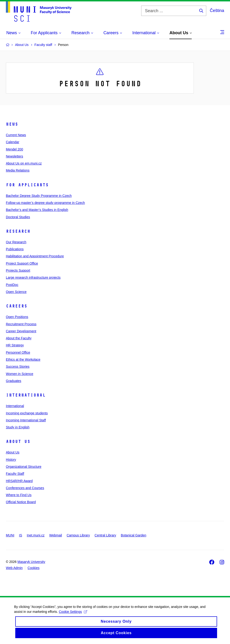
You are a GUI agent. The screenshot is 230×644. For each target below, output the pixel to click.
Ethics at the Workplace (23, 359)
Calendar (13, 142)
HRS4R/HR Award (19, 481)
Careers (17, 306)
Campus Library (78, 535)
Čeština (217, 11)
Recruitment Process (21, 324)
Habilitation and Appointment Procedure (35, 256)
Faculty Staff (15, 474)
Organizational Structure (24, 467)
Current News (16, 135)
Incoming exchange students (27, 413)
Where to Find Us (19, 495)
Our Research (16, 242)
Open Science (16, 292)
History (11, 460)
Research (18, 231)
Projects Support (18, 270)
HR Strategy (15, 345)
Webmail (56, 535)
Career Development (21, 331)
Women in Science (19, 374)
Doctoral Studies (18, 217)
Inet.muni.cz (36, 535)
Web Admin (14, 568)
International (26, 395)
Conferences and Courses (25, 488)
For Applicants (27, 185)
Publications (15, 249)
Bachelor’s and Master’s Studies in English (37, 210)
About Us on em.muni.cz (24, 163)
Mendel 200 (14, 149)
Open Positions (17, 317)
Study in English (18, 427)
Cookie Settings (73, 615)
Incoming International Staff (26, 420)
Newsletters (14, 156)
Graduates (14, 381)
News (12, 124)
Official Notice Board (21, 502)
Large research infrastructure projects (33, 277)
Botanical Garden (133, 535)
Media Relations (18, 170)
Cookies (33, 568)
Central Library (105, 535)
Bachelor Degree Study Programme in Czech (39, 196)
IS (21, 535)
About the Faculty (19, 338)
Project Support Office (22, 263)
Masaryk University (31, 562)
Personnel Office (18, 352)
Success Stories (18, 367)
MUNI (10, 535)
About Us (18, 442)
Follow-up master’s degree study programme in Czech (45, 203)
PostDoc (12, 285)
